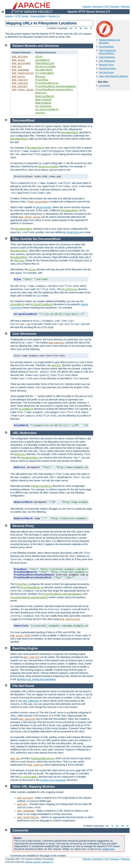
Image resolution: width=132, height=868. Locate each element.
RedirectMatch (45, 96)
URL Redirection (107, 61)
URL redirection (31, 701)
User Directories (107, 57)
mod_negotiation (23, 73)
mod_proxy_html (20, 636)
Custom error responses (53, 780)
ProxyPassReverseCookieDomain (56, 86)
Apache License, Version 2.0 (39, 862)
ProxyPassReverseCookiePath (54, 90)
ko (86, 28)
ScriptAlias (43, 106)
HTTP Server (22, 16)
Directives (98, 6)
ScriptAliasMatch (47, 109)
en (71, 28)
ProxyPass (42, 80)
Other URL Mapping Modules (113, 76)
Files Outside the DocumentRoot (107, 52)
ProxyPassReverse (47, 83)
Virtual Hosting (43, 207)
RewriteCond (43, 100)
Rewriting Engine (107, 68)
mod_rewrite (20, 80)
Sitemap (125, 6)
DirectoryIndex (46, 67)
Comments (104, 85)
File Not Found (106, 72)
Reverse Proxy (106, 65)
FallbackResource (42, 759)
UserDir (40, 113)
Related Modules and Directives (36, 46)
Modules (87, 6)
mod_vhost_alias (23, 90)
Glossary (115, 6)
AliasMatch (43, 60)
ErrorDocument (45, 73)
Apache (9, 16)
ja (81, 28)
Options (40, 77)
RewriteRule (43, 103)
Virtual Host (72, 232)
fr (76, 28)
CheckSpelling (45, 63)
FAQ (107, 6)
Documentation (38, 16)
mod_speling (20, 83)
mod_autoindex (21, 63)
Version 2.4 (54, 16)
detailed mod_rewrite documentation (36, 679)
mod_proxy (18, 77)
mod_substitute (70, 619)
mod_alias (18, 60)
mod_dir (17, 67)
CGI (38, 296)
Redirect (41, 93)
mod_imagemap (21, 70)
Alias (39, 57)
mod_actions (20, 57)
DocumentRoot (106, 47)
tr (91, 28)
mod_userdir (20, 86)
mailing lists (108, 849)
